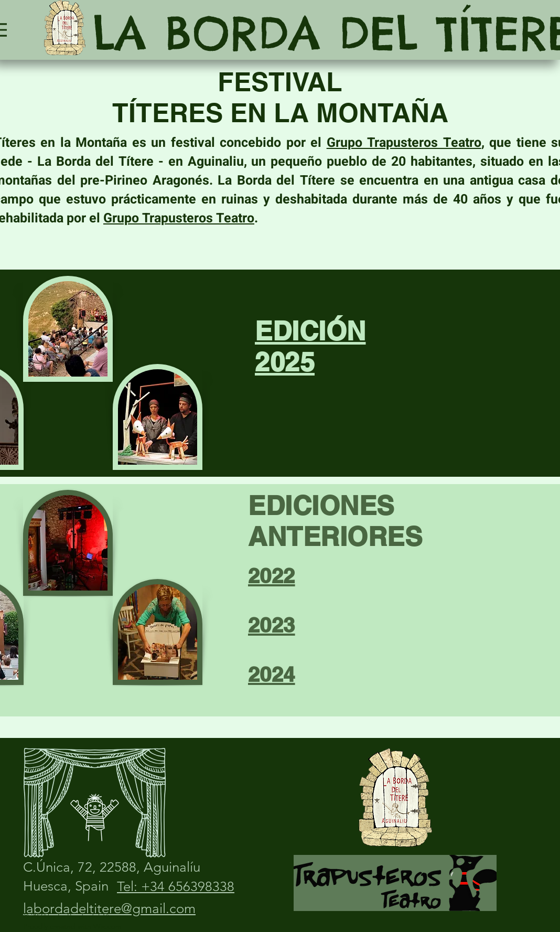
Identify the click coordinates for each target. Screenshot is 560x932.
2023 (272, 625)
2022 (272, 576)
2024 (272, 674)
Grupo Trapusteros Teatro (404, 143)
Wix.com (107, 926)
